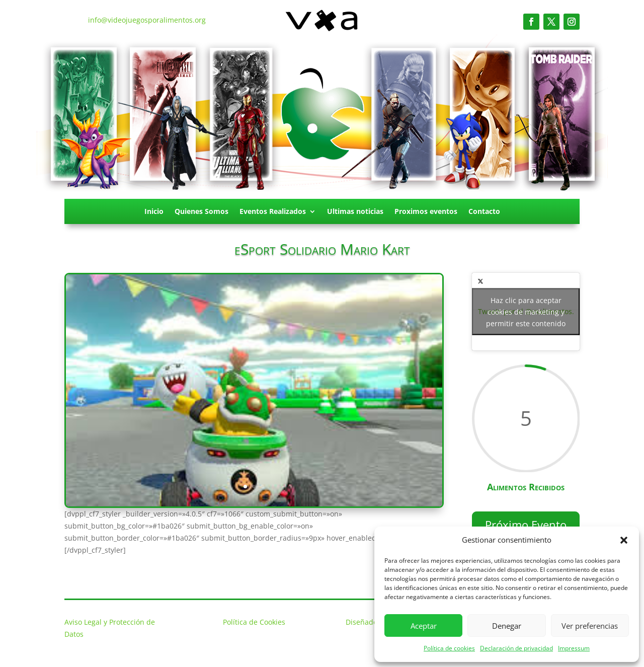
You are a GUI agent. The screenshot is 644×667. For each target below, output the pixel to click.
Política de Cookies (254, 622)
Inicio (154, 212)
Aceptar (424, 626)
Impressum (574, 648)
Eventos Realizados (273, 212)
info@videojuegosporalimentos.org (147, 20)
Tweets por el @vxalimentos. (526, 312)
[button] (624, 540)
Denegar (507, 626)
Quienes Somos (202, 212)
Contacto (484, 212)
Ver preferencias (590, 626)
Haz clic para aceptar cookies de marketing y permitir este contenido (526, 312)
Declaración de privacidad (516, 648)
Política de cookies (449, 648)
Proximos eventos (426, 212)
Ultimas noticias (355, 212)
